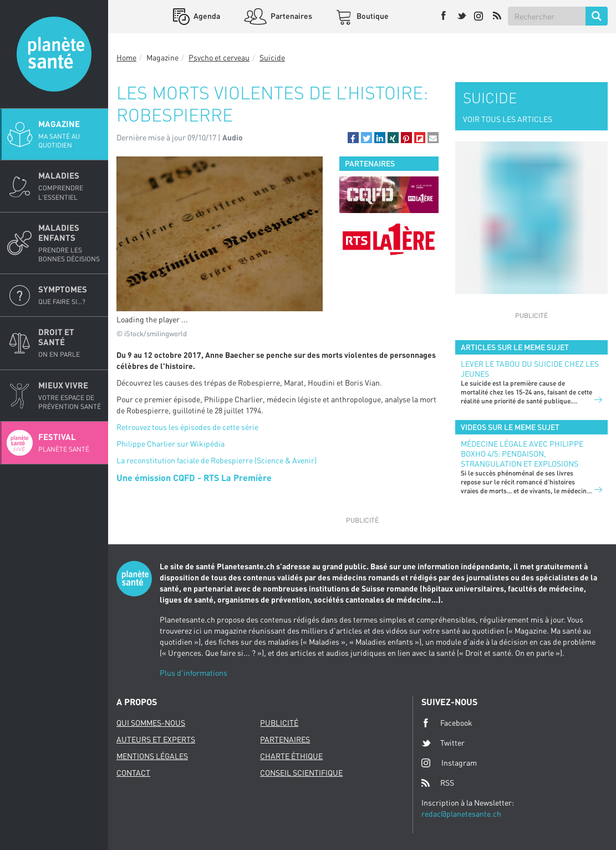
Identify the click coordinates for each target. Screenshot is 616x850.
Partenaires (291, 16)
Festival (70, 443)
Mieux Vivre (70, 396)
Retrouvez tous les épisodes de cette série (187, 427)
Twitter (443, 743)
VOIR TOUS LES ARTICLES (508, 119)
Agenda (206, 16)
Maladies (70, 186)
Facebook (447, 723)
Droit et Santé (70, 343)
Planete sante (54, 54)
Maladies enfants (70, 243)
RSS (438, 783)
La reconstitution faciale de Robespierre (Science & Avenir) (217, 460)
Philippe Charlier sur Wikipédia (170, 444)
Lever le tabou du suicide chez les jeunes (530, 369)
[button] (353, 138)
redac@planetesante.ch (461, 814)
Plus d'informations (194, 673)
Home (126, 57)
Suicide (272, 57)
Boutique (372, 16)
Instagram (449, 763)
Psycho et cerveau (219, 57)
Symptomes (70, 295)
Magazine (70, 134)
